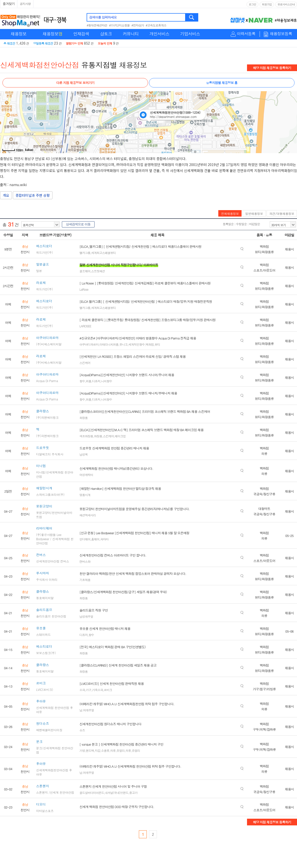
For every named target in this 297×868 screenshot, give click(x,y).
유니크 (123, 344)
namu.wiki (18, 185)
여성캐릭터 (86, 475)
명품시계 (85, 495)
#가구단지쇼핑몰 (120, 25)
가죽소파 (98, 690)
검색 (192, 17)
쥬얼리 (121, 750)
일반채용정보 (254, 213)
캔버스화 (85, 561)
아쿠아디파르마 (89, 344)
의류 (113, 750)
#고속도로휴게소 (156, 25)
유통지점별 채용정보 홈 (222, 83)
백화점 (150, 344)
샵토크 (106, 34)
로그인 (252, 4)
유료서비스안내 (286, 4)
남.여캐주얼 (87, 710)
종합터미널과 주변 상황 (33, 195)
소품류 (105, 750)
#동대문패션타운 (97, 25)
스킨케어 (85, 363)
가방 (82, 750)
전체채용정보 (230, 213)
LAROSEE (85, 326)
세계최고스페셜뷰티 (104, 253)
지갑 (98, 750)
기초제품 (85, 580)
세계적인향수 (137, 344)
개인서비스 (159, 34)
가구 (89, 690)
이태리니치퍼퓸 (109, 344)
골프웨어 (85, 271)
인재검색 (81, 34)
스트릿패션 (98, 271)
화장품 (84, 418)
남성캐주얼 (86, 616)
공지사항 (25, 4)
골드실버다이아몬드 (92, 793)
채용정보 (19, 34)
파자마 (104, 539)
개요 (6, 195)
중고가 (133, 793)
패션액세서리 (88, 515)
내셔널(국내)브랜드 (117, 793)
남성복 (84, 454)
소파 (82, 690)
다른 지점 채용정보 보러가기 (75, 83)
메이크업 (120, 436)
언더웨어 (85, 539)
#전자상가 (138, 25)
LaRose (84, 289)
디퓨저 (96, 381)
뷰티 (157, 344)
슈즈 (82, 730)
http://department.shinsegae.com (173, 117)
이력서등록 (246, 34)
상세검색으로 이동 (78, 224)
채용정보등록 (281, 34)
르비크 (108, 690)
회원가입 (267, 4)
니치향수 (107, 381)
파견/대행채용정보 (282, 213)
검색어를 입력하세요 (103, 17)
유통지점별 (99, 65)
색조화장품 (86, 436)
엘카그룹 (85, 253)
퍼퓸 (89, 381)
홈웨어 (95, 539)
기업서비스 (190, 34)
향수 (82, 381)
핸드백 (90, 750)
